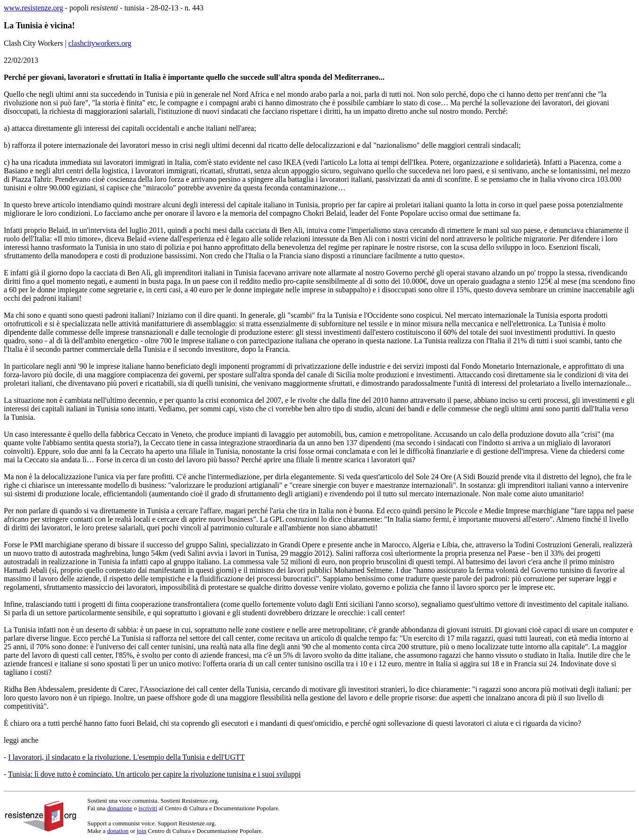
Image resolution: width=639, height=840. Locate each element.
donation (118, 831)
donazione (120, 808)
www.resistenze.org (34, 8)
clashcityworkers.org (100, 43)
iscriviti (148, 808)
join (142, 831)
